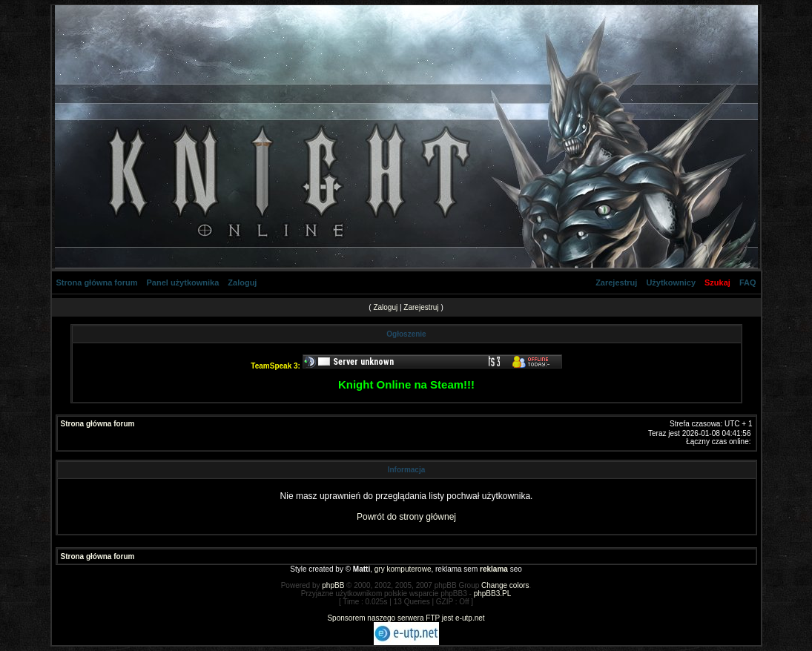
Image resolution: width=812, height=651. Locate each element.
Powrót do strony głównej (406, 517)
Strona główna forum (97, 282)
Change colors (505, 585)
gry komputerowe (403, 569)
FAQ (748, 282)
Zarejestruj (616, 282)
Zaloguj (242, 282)
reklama (494, 569)
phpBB (333, 585)
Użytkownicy (671, 282)
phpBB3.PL (493, 594)
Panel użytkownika (183, 282)
